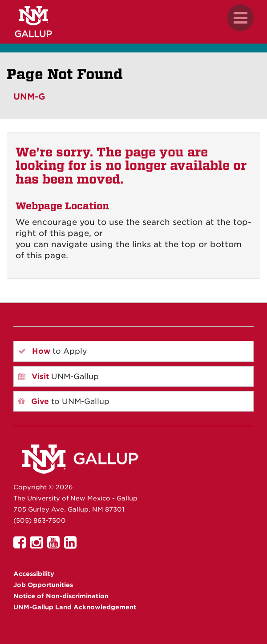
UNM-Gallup (59, 376)
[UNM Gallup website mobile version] (133, 22)
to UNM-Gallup (64, 401)
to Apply (53, 351)
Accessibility (34, 574)
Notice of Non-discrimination (61, 596)
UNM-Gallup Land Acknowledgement (75, 607)
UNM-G (29, 97)
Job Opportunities (43, 585)
